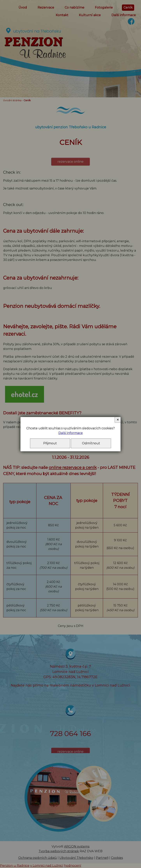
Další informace (71, 433)
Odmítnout (91, 443)
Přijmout (50, 443)
